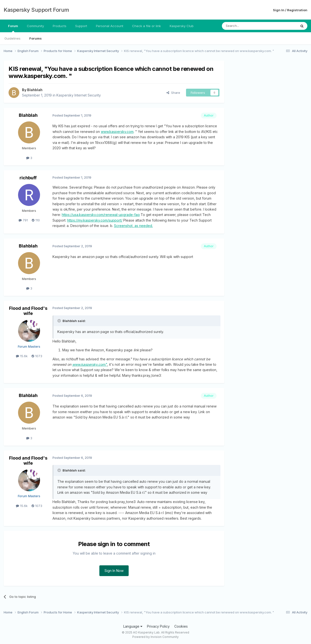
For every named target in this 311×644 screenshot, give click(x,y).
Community (35, 26)
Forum (13, 28)
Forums (36, 38)
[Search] (247, 26)
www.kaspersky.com (117, 132)
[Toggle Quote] (60, 321)
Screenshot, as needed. (133, 226)
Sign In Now (114, 571)
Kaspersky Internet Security (79, 95)
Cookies (181, 626)
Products (60, 26)
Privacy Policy (158, 626)
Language (133, 626)
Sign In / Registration (290, 10)
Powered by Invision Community (155, 637)
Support (81, 26)
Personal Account (110, 26)
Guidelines (12, 38)
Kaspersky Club (182, 26)
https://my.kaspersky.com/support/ (95, 220)
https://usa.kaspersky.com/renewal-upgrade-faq (101, 215)
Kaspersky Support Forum (36, 10)
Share (173, 93)
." (106, 364)
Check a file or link (146, 26)
